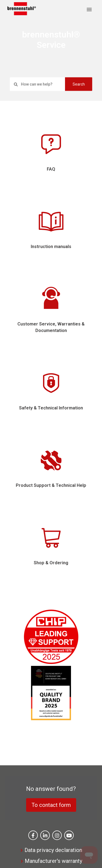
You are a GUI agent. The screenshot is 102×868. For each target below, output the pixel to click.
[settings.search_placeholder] (51, 84)
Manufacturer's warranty (53, 861)
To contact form (51, 805)
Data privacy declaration (53, 850)
